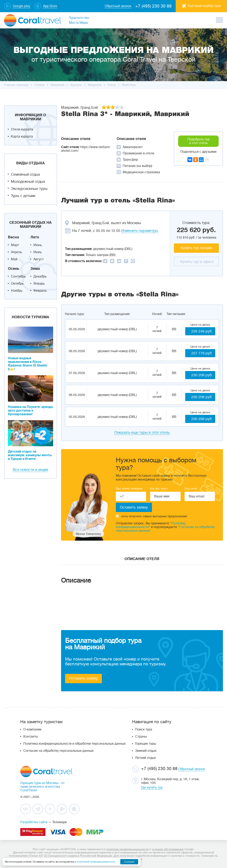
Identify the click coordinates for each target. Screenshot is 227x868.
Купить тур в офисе (197, 262)
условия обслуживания (168, 849)
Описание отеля (142, 559)
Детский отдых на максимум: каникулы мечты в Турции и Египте (30, 455)
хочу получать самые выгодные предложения (151, 516)
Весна (13, 237)
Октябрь (17, 284)
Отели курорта (22, 129)
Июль (38, 252)
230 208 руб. (202, 375)
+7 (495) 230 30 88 (153, 6)
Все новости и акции (30, 470)
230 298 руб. (202, 419)
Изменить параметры (140, 231)
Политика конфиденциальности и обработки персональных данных (74, 744)
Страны (141, 737)
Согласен (129, 862)
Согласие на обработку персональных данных (58, 751)
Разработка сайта (34, 822)
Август (39, 259)
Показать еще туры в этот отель (142, 432)
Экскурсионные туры (29, 189)
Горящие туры (146, 744)
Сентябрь (18, 276)
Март (15, 245)
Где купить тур (152, 787)
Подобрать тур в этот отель (198, 141)
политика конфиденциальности (127, 849)
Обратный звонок (192, 769)
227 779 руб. (202, 353)
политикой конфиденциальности (96, 862)
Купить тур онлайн (196, 248)
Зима (35, 269)
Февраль (40, 291)
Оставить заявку (83, 678)
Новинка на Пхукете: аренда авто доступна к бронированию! (30, 411)
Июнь (38, 245)
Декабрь (40, 276)
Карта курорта (22, 137)
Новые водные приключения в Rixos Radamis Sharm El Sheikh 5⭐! (27, 364)
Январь (39, 284)
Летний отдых (145, 758)
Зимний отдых (146, 751)
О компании (32, 729)
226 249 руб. (202, 331)
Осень (13, 269)
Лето (35, 237)
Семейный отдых (25, 174)
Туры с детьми (23, 196)
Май (14, 259)
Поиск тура (144, 729)
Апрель (16, 252)
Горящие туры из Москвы (39, 783)
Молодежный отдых (28, 182)
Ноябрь (17, 291)
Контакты (31, 737)
